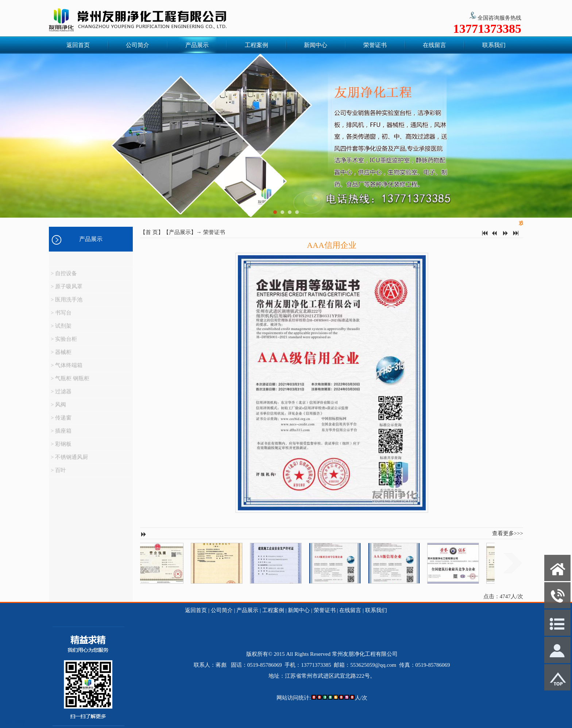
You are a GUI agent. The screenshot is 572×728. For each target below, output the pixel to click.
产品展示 (197, 45)
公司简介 (138, 45)
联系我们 (494, 45)
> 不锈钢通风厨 (69, 461)
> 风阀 (58, 409)
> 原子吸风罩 (67, 291)
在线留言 (434, 45)
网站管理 (15, 723)
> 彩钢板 (61, 448)
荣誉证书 (375, 45)
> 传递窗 (61, 422)
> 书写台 (61, 317)
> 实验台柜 (64, 343)
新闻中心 (316, 45)
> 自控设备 (64, 277)
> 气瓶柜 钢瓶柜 (70, 382)
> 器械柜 (61, 356)
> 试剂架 (61, 330)
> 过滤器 (61, 396)
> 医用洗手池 (67, 304)
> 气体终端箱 (67, 369)
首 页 (152, 232)
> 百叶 (58, 474)
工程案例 (256, 45)
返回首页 (78, 45)
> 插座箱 (61, 435)
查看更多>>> (508, 533)
